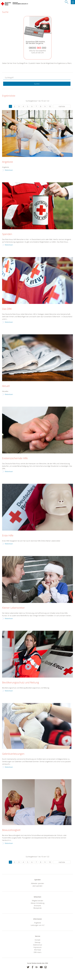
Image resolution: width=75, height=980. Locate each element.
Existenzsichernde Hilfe (15, 458)
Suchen (37, 84)
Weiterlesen (9, 170)
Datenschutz (38, 945)
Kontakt (37, 940)
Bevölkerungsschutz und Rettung (21, 683)
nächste (62, 106)
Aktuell (6, 386)
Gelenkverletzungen (13, 754)
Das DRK (7, 309)
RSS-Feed (38, 950)
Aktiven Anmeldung (38, 903)
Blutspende (37, 908)
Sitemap (37, 942)
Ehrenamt (37, 906)
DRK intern (38, 952)
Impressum (37, 947)
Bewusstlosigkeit (11, 830)
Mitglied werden (38, 901)
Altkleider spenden (37, 883)
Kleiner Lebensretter (13, 608)
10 (50, 106)
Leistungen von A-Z (37, 925)
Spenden (7, 234)
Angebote (8, 162)
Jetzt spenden (37, 886)
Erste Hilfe (8, 536)
